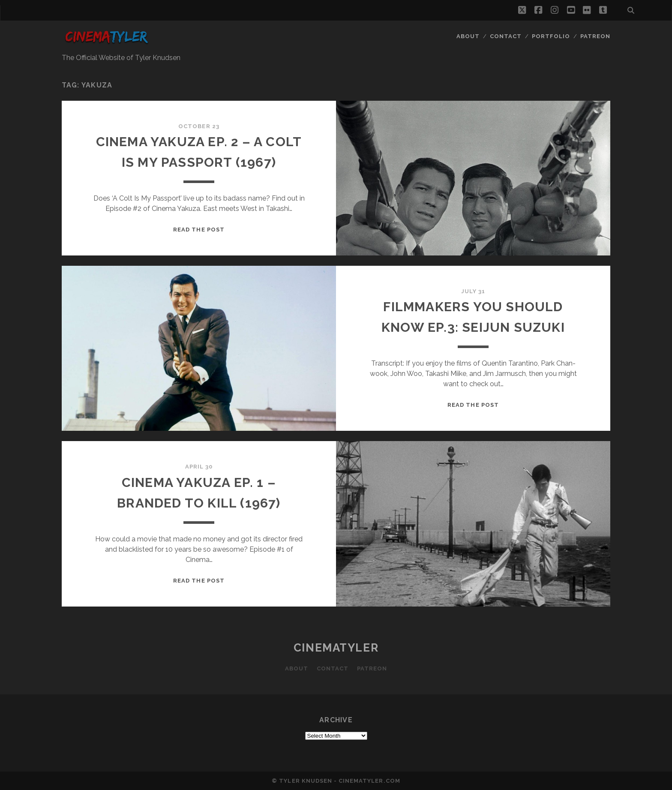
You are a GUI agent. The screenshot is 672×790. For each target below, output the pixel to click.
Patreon (595, 36)
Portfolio (551, 36)
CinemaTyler (336, 648)
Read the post (199, 230)
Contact (506, 36)
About (468, 36)
